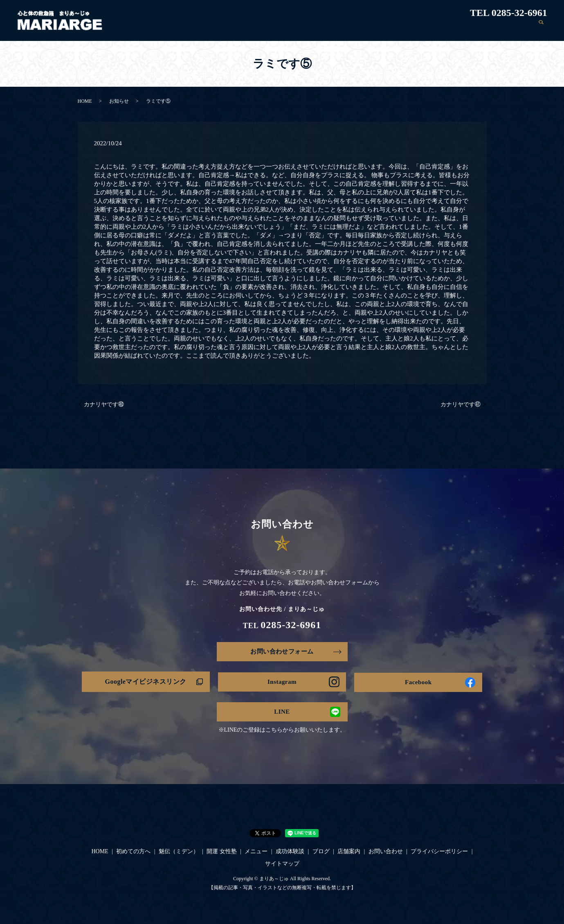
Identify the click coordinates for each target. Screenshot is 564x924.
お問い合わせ (513, 28)
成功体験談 (414, 28)
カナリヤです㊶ (461, 405)
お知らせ (119, 101)
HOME (218, 28)
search (541, 28)
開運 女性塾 (344, 28)
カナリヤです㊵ (104, 405)
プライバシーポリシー (439, 854)
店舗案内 (475, 28)
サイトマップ (282, 866)
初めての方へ (253, 28)
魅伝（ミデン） (299, 28)
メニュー (379, 28)
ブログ (446, 28)
